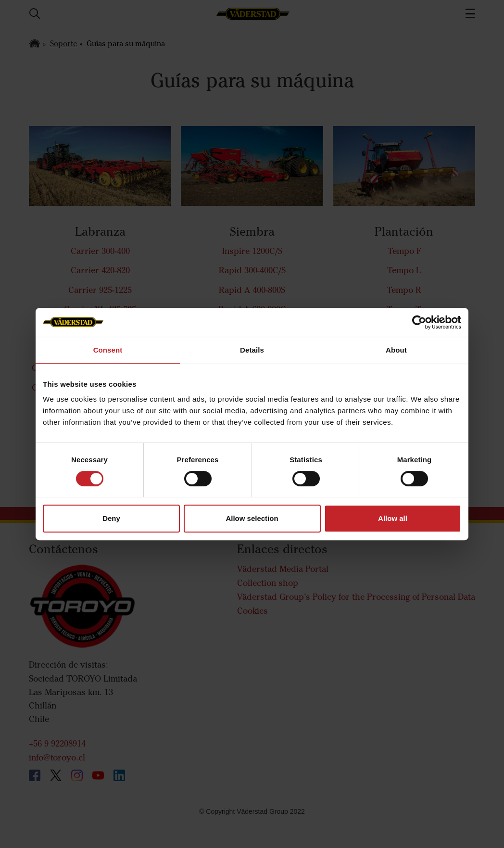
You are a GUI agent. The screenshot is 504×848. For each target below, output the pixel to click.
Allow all (393, 518)
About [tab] (396, 350)
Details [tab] (252, 350)
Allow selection (252, 518)
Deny (111, 518)
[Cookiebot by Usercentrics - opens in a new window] (419, 322)
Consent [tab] (108, 350)
